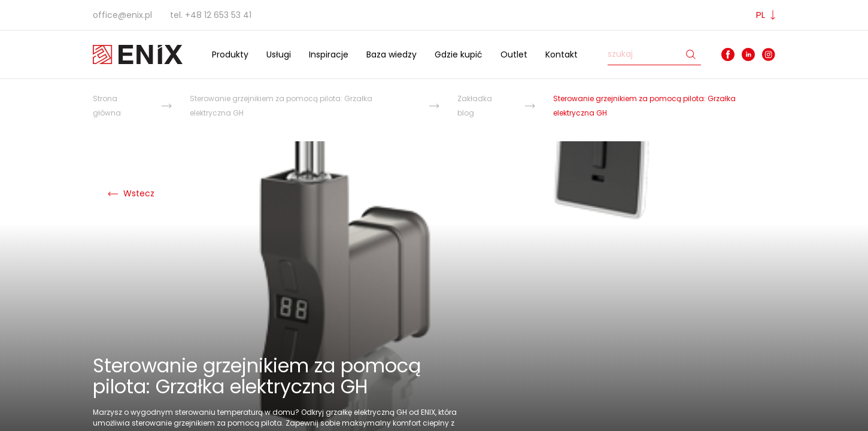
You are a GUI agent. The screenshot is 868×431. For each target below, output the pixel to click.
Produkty (230, 54)
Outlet (514, 54)
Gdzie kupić (459, 54)
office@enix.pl (122, 15)
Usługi (279, 54)
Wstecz (131, 193)
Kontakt (562, 54)
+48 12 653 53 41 (218, 15)
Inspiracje (329, 54)
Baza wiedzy (391, 54)
